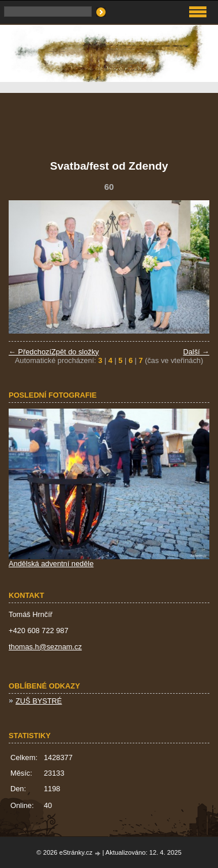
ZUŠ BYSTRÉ (39, 701)
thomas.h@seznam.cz (45, 647)
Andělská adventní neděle (51, 564)
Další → (196, 352)
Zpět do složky (75, 352)
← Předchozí (30, 352)
